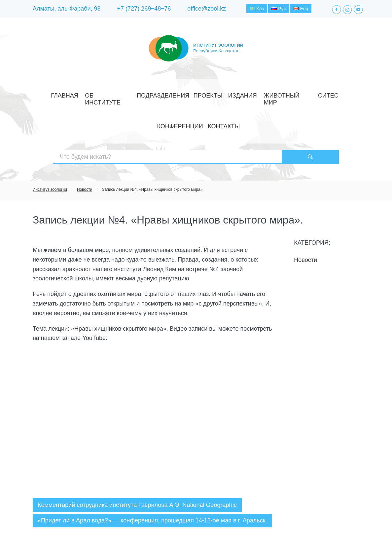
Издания (198, 94)
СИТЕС (265, 94)
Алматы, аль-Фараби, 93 (67, 10)
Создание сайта (318, 518)
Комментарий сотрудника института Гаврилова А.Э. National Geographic (137, 459)
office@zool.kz (207, 10)
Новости (305, 213)
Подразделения (136, 94)
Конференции (295, 94)
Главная (61, 94)
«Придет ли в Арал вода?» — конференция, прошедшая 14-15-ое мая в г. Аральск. (152, 474)
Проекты (171, 94)
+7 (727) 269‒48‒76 (144, 10)
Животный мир (233, 94)
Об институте (94, 94)
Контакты (329, 94)
